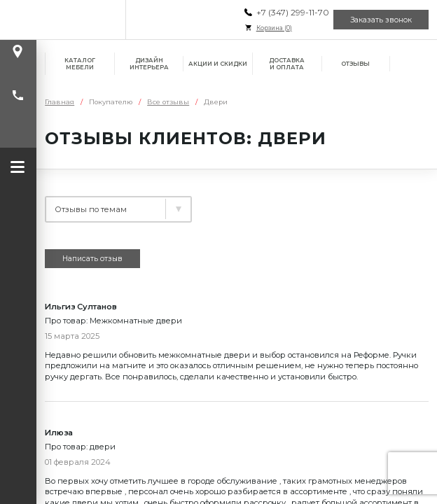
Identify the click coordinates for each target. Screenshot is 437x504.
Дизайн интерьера (149, 64)
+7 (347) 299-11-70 (292, 12)
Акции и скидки (218, 64)
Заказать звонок (381, 20)
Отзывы (355, 64)
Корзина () (273, 28)
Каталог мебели (80, 64)
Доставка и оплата (287, 64)
